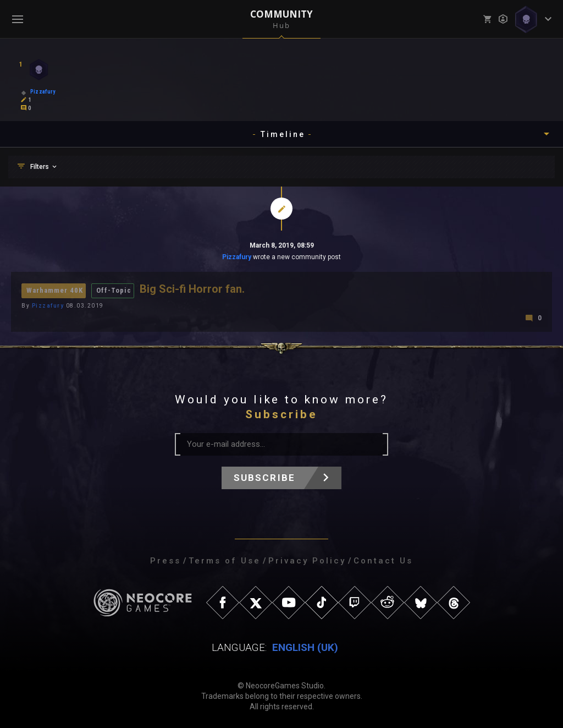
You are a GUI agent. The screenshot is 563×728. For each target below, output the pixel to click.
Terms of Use (225, 560)
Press (165, 560)
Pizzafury (237, 257)
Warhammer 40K (55, 290)
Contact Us (383, 560)
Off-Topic (114, 290)
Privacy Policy (307, 560)
